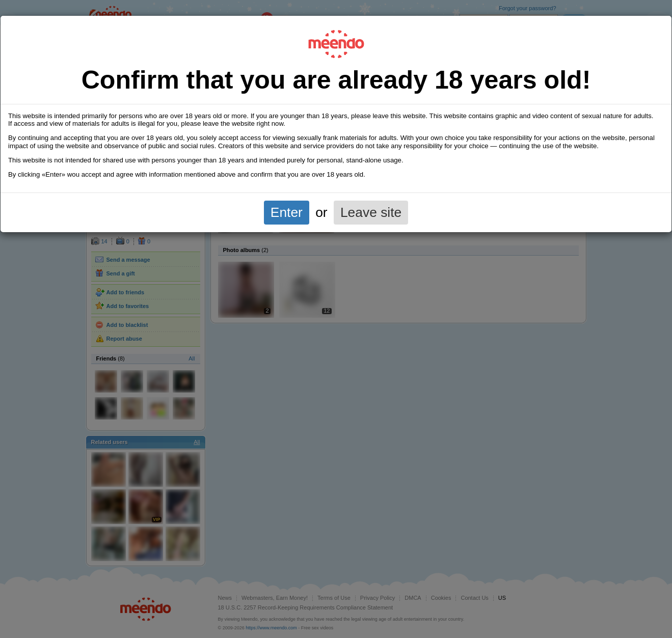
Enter (287, 212)
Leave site (371, 212)
